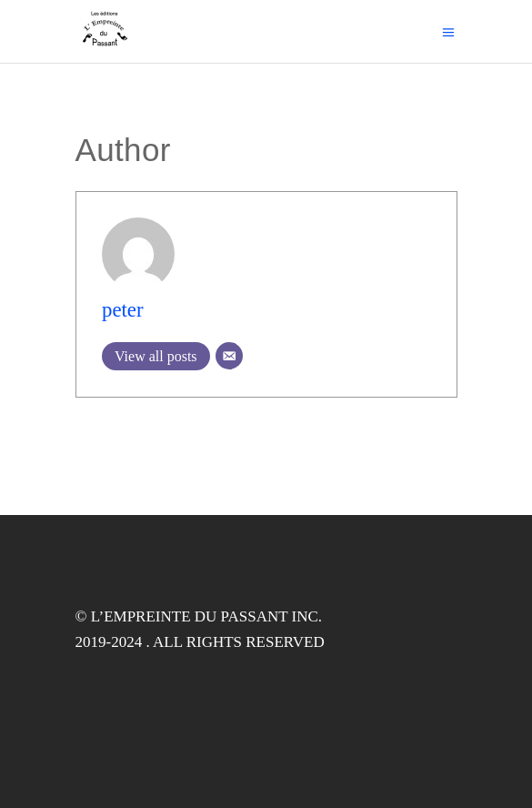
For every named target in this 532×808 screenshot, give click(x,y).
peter (123, 310)
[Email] (229, 356)
